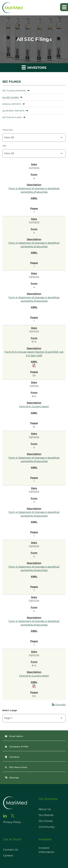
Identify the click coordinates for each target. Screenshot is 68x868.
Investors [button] (34, 67)
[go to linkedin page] (5, 816)
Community (47, 827)
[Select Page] (34, 718)
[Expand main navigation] (64, 7)
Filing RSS (58, 705)
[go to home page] (15, 803)
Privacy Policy (12, 822)
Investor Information (47, 850)
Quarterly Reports (13, 111)
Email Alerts (14, 736)
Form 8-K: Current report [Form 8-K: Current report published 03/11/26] (34, 406)
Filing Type (8, 130)
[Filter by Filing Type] (34, 138)
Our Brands (46, 815)
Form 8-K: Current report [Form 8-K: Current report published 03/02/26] (34, 676)
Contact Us (11, 850)
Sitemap (12, 778)
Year (4, 146)
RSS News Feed (16, 767)
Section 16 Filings (12, 117)
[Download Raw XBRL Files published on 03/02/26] (34, 686)
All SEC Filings (10, 97)
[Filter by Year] (34, 153)
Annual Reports (12, 104)
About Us (45, 809)
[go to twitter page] (13, 816)
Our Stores (46, 821)
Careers (8, 856)
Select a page (10, 710)
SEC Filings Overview (14, 91)
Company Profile (17, 747)
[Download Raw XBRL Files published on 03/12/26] (34, 366)
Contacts (12, 757)
